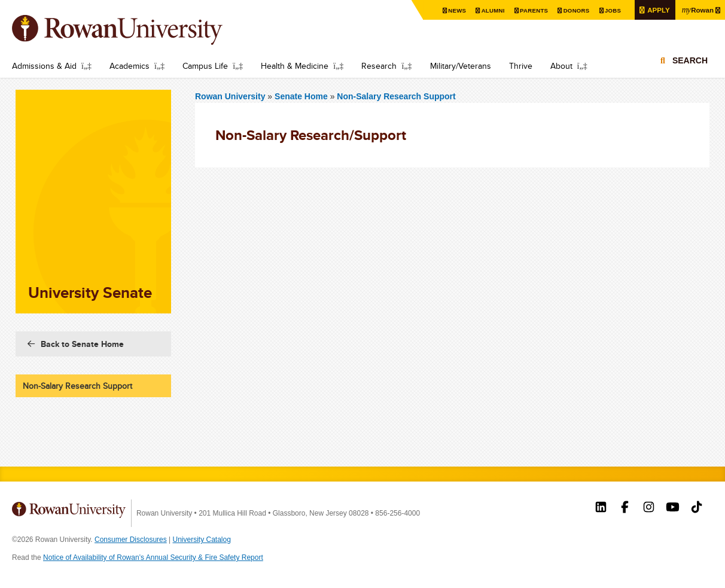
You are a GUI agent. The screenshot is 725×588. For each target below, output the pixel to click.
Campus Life (205, 66)
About (561, 66)
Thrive (521, 66)
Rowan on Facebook (625, 508)
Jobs (610, 10)
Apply (656, 10)
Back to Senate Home (82, 344)
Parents (531, 10)
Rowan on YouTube (673, 508)
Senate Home (302, 96)
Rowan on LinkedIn (601, 508)
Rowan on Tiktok (697, 508)
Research (379, 66)
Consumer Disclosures (131, 540)
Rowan (697, 10)
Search (690, 61)
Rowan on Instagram (649, 508)
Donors (573, 10)
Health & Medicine (295, 66)
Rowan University (135, 30)
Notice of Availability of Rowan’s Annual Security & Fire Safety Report (153, 557)
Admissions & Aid (44, 66)
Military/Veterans (461, 66)
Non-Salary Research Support (396, 96)
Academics (130, 66)
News (453, 10)
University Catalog (202, 540)
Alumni (489, 10)
